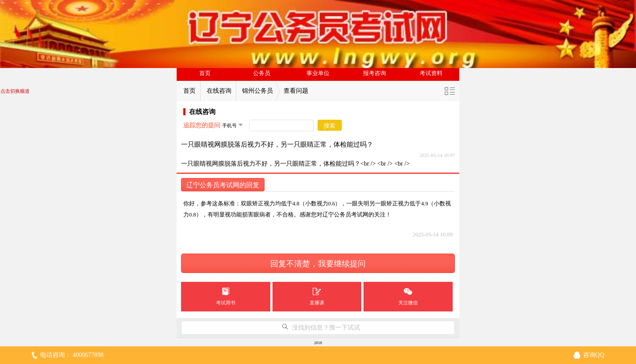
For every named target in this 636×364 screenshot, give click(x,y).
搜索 (329, 126)
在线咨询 (219, 91)
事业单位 (318, 73)
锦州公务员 (257, 91)
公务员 (262, 73)
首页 (205, 73)
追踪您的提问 (202, 125)
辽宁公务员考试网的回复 (223, 185)
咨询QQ (594, 355)
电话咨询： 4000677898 (72, 355)
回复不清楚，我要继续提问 (318, 264)
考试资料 (431, 73)
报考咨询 (375, 73)
